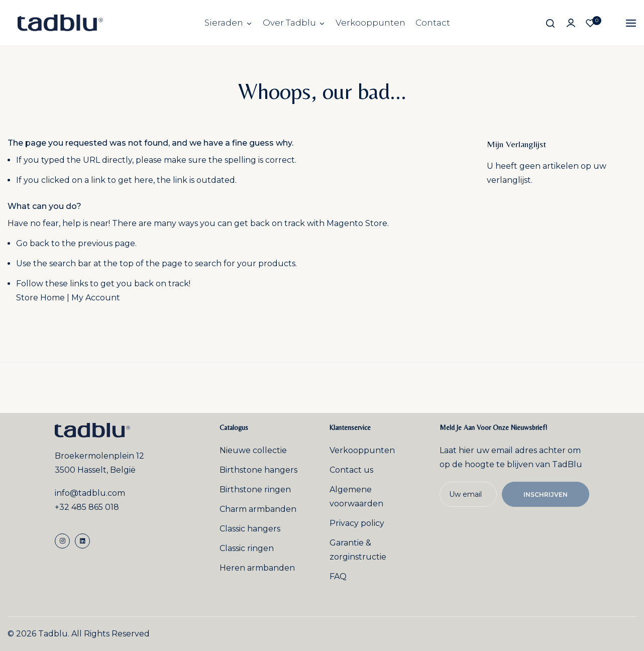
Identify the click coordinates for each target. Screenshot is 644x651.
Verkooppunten (370, 23)
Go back (33, 243)
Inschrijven (546, 495)
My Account (96, 298)
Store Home (40, 298)
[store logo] (60, 23)
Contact (433, 23)
